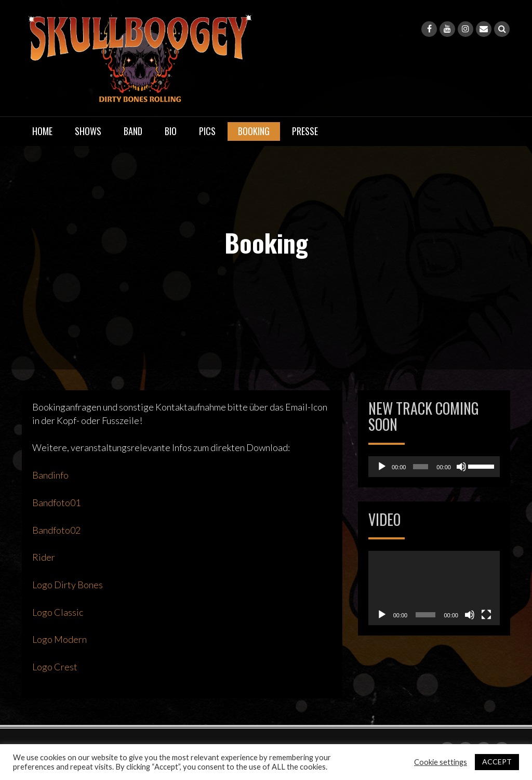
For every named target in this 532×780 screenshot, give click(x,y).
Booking (254, 131)
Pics (207, 131)
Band (133, 131)
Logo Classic (58, 612)
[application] (434, 467)
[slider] (421, 467)
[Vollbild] (486, 615)
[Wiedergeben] (382, 467)
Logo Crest (55, 667)
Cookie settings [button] (441, 762)
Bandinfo (50, 475)
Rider (44, 557)
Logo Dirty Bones (68, 585)
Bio (171, 131)
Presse (305, 131)
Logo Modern (59, 639)
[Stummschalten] (461, 467)
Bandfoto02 (56, 530)
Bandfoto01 (56, 503)
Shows (88, 131)
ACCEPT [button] (497, 762)
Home (42, 131)
